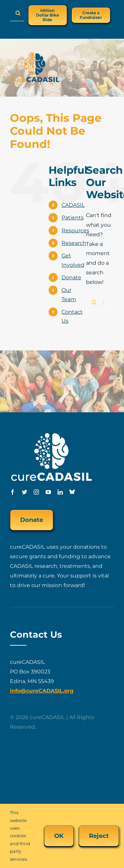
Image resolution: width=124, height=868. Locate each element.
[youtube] (48, 492)
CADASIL (73, 205)
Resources (75, 230)
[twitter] (24, 492)
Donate (71, 277)
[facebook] (13, 492)
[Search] (18, 13)
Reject (99, 836)
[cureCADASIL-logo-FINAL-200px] (35, 55)
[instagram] (36, 492)
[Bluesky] (72, 492)
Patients (73, 218)
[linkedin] (60, 492)
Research (74, 243)
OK (59, 836)
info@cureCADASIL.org (42, 691)
